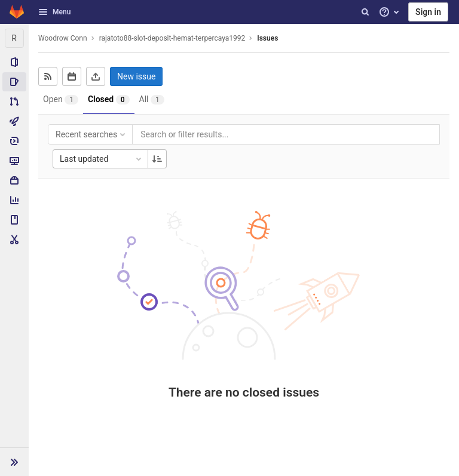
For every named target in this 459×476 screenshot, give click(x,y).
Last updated (102, 159)
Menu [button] (54, 12)
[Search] (365, 12)
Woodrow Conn (63, 38)
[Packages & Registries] (14, 180)
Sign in (428, 12)
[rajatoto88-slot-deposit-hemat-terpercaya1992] (14, 38)
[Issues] (14, 82)
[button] (14, 462)
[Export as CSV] (96, 76)
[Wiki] (14, 220)
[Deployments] (14, 141)
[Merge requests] (14, 102)
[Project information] (14, 62)
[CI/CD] (14, 121)
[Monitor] (14, 161)
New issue (136, 76)
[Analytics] (14, 200)
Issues (267, 38)
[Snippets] (14, 239)
